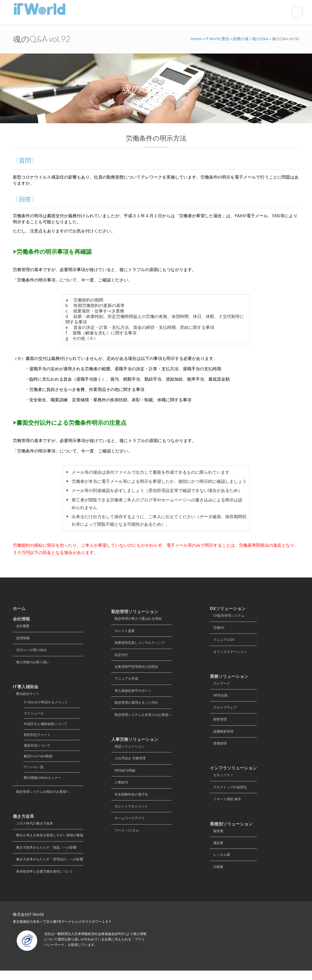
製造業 (217, 837)
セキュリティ (223, 780)
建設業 (217, 850)
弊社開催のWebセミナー (44, 784)
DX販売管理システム (229, 616)
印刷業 (217, 875)
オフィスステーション (230, 653)
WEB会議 (219, 698)
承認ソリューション (129, 751)
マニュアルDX (223, 641)
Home (196, 39)
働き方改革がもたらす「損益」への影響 (48, 855)
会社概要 (22, 626)
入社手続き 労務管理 (130, 763)
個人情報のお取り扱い (33, 663)
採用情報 (22, 638)
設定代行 (120, 656)
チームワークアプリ (129, 826)
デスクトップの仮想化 (230, 792)
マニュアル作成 (126, 681)
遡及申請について (38, 750)
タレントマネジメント (131, 813)
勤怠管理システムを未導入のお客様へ (144, 718)
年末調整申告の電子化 (131, 801)
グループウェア (225, 710)
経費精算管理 (223, 735)
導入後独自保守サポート (133, 694)
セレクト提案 (124, 631)
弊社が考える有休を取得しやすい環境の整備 (51, 843)
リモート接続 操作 (227, 805)
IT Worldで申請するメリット (48, 705)
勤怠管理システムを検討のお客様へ (44, 798)
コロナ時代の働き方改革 (35, 830)
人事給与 (120, 788)
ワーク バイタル (126, 838)
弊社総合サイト (27, 696)
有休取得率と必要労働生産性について (46, 880)
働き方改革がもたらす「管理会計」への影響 (51, 868)
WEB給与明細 (124, 776)
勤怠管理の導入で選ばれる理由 (139, 619)
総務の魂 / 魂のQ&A (250, 39)
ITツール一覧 (34, 772)
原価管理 (219, 748)
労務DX (218, 628)
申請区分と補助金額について (48, 727)
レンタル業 (221, 862)
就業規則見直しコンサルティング (140, 644)
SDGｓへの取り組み (31, 651)
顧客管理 (219, 723)
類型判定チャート (38, 739)
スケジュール (35, 716)
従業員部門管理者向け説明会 (137, 669)
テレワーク (221, 685)
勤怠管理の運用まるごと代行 (137, 706)
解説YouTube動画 (39, 761)
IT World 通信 (217, 39)
